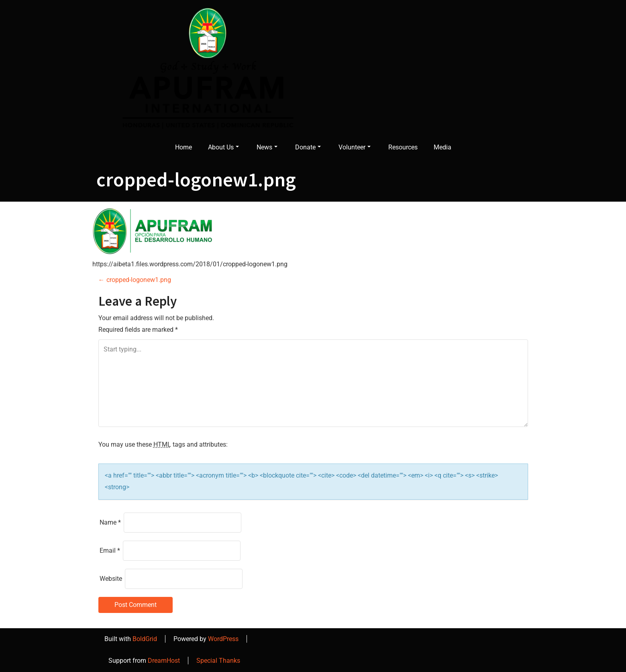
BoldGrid (145, 639)
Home (184, 147)
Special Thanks (218, 661)
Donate (308, 147)
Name (110, 522)
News (267, 147)
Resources (403, 147)
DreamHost (164, 661)
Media (442, 147)
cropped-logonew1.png (135, 280)
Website (111, 579)
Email (110, 550)
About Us (223, 147)
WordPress (223, 639)
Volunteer (355, 147)
